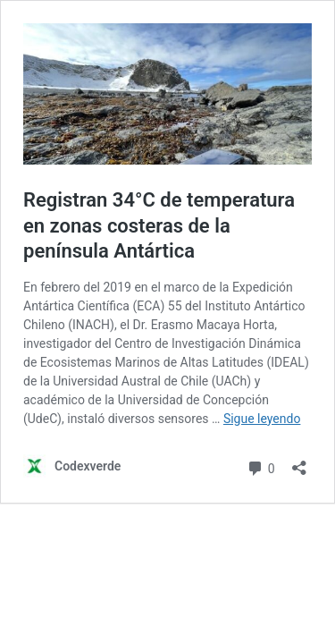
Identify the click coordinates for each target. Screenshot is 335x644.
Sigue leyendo (262, 419)
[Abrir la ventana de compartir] (299, 462)
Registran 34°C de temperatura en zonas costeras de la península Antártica (159, 225)
